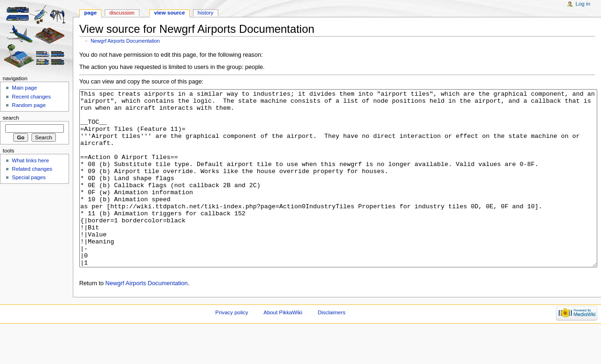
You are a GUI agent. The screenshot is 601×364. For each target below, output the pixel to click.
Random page (29, 105)
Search (11, 118)
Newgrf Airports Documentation (125, 41)
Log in (583, 4)
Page (90, 13)
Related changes (32, 169)
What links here (30, 160)
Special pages (29, 177)
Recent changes (31, 97)
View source (170, 13)
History (206, 13)
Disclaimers (332, 348)
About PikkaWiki (283, 348)
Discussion (122, 13)
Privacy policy (232, 348)
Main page (24, 88)
